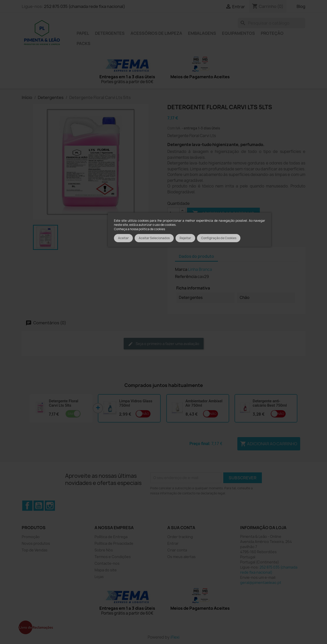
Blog (301, 6)
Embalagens (202, 33)
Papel (83, 33)
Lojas (99, 577)
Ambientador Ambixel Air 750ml (204, 403)
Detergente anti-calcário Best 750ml (270, 403)
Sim (71, 414)
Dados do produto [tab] (196, 256)
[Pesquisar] (272, 23)
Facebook (27, 506)
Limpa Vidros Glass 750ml (136, 403)
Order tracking (180, 537)
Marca (181, 269)
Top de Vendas (35, 550)
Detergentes (110, 33)
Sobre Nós (104, 550)
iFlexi (175, 637)
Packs (84, 43)
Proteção (272, 33)
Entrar (173, 543)
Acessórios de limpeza (156, 33)
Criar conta (177, 550)
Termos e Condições (113, 557)
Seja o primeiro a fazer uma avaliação (164, 344)
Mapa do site (106, 570)
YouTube (39, 506)
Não (146, 414)
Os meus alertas (182, 557)
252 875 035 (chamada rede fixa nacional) (85, 6)
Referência (186, 276)
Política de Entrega (111, 537)
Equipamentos (238, 33)
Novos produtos (36, 543)
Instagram (50, 506)
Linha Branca (200, 269)
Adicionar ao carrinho (269, 444)
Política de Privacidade (114, 543)
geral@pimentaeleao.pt (261, 582)
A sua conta (181, 528)
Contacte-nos (107, 563)
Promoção (31, 537)
